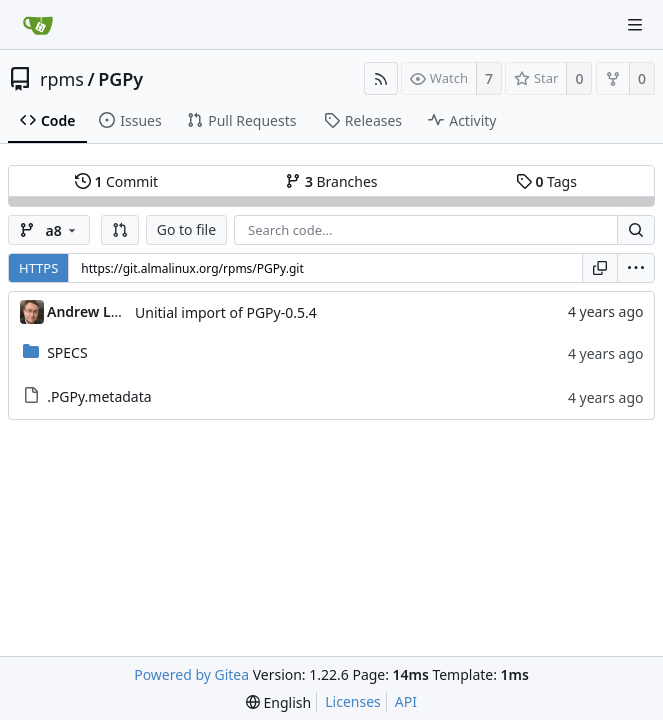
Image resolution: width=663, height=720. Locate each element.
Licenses (353, 701)
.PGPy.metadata (99, 396)
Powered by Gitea (191, 674)
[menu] (636, 268)
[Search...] (636, 230)
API (406, 701)
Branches (331, 181)
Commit (116, 181)
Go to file (186, 229)
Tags (546, 181)
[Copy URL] (600, 268)
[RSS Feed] (381, 78)
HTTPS (38, 268)
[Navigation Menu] (635, 25)
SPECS (67, 352)
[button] (120, 230)
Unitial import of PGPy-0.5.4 (226, 312)
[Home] (38, 25)
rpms (62, 79)
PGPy (120, 79)
